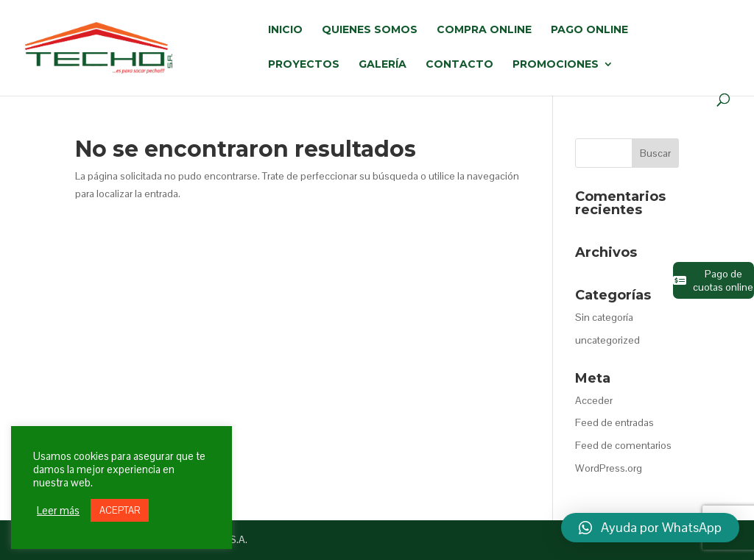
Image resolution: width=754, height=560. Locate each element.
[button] (650, 528)
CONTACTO (459, 65)
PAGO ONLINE (589, 30)
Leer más (58, 511)
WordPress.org (609, 468)
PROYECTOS (304, 65)
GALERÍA (383, 65)
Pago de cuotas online (713, 280)
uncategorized (607, 340)
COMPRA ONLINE (484, 30)
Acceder (594, 400)
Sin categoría (604, 317)
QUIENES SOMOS (370, 30)
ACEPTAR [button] (120, 510)
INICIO (285, 30)
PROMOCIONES (556, 65)
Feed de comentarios (623, 445)
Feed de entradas (614, 422)
